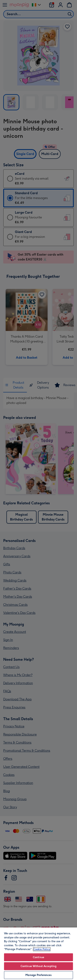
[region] (38, 954)
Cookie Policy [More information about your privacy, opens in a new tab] (42, 949)
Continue (38, 957)
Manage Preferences (38, 975)
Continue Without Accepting (38, 966)
